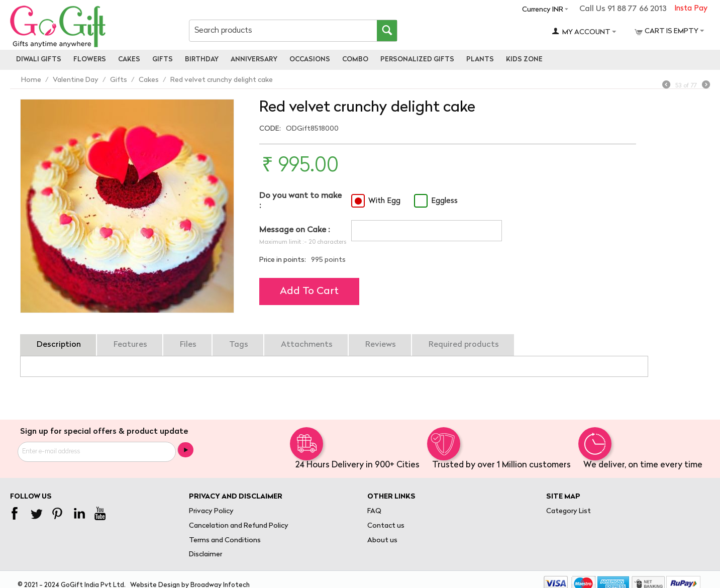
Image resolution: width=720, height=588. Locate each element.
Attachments (307, 345)
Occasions (310, 60)
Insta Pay (691, 9)
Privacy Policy (211, 511)
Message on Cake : (294, 230)
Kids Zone (524, 60)
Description (59, 345)
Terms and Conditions (225, 541)
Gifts (163, 60)
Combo (355, 60)
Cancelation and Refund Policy (239, 526)
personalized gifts (417, 60)
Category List (569, 511)
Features (130, 345)
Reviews (381, 345)
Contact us (386, 526)
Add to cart (309, 291)
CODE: (270, 129)
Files (188, 345)
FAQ (374, 511)
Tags (239, 345)
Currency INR (543, 10)
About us (382, 541)
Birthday (202, 60)
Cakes (129, 60)
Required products (464, 345)
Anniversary (254, 60)
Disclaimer (205, 555)
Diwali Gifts (39, 60)
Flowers (90, 60)
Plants (480, 60)
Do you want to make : (300, 201)
